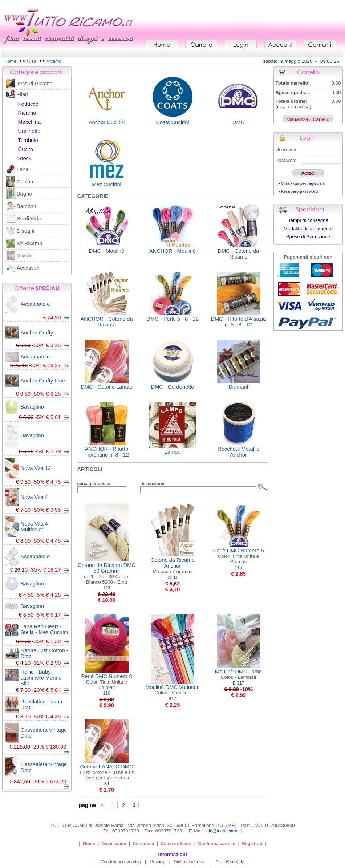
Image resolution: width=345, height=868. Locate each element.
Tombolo (28, 140)
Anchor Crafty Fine (43, 381)
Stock (25, 158)
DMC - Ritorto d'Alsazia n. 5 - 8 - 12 (239, 322)
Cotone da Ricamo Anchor (172, 566)
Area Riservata (230, 862)
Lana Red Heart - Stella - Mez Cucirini (44, 629)
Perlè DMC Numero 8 (106, 682)
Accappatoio (35, 304)
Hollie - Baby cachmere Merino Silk (41, 678)
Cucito (26, 149)
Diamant (238, 387)
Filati (22, 94)
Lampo (173, 452)
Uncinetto (29, 131)
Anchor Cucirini (107, 122)
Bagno (24, 194)
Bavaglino (32, 407)
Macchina (30, 122)
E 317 (238, 683)
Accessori (28, 268)
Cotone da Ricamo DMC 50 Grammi (107, 573)
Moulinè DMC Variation (172, 690)
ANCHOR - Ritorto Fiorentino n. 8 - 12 (107, 452)
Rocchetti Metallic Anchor (238, 452)
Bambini (26, 206)
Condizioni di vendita (121, 862)
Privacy (157, 862)
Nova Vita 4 (34, 497)
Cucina (25, 182)
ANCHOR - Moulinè (172, 251)
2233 (173, 577)
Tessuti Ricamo (35, 84)
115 (238, 568)
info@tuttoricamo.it (223, 831)
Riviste (25, 256)
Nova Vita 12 (36, 468)
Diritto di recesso (190, 862)
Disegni (26, 231)
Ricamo (27, 113)
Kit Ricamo (30, 243)
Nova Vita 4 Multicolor (34, 527)
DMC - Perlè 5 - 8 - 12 (172, 319)
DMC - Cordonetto (173, 387)
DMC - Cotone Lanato (107, 387)
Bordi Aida (29, 219)
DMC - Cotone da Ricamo (238, 254)
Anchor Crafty (37, 333)
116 (106, 693)
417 (172, 699)
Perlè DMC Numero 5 (238, 556)
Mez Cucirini (107, 184)
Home (10, 61)
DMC (238, 122)
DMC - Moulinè (107, 251)
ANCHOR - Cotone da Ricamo (106, 322)
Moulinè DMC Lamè (239, 674)
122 (106, 588)
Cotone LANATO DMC (107, 772)
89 (107, 784)
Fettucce (28, 104)
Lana (23, 169)
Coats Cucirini (172, 122)
